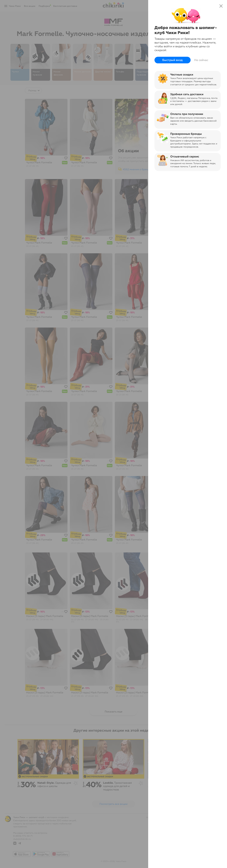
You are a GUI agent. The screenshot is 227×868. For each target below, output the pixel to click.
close (221, 6)
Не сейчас (201, 60)
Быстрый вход (173, 60)
